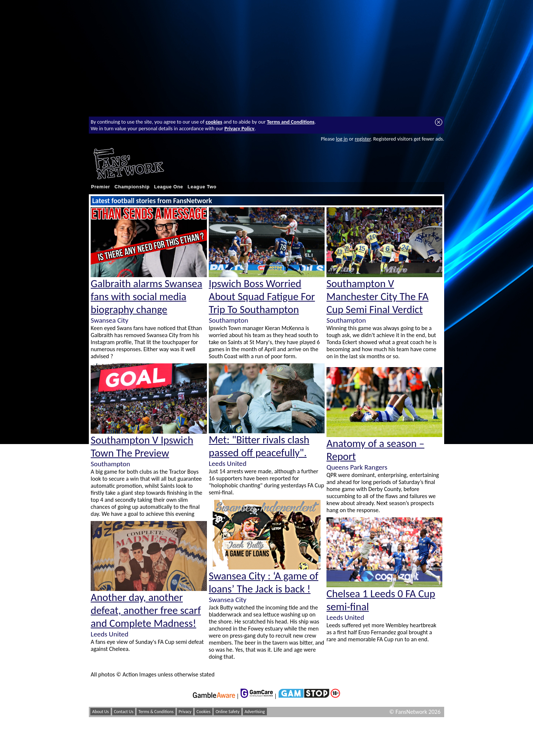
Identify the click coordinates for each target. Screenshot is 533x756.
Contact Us (124, 712)
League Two (202, 187)
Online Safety (227, 712)
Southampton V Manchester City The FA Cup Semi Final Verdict (378, 297)
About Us (100, 712)
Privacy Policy (239, 128)
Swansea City (110, 320)
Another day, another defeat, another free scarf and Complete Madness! (146, 610)
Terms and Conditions (291, 122)
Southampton (110, 464)
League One (168, 187)
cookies (214, 122)
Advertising (255, 712)
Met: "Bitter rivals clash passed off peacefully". (259, 446)
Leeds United (110, 634)
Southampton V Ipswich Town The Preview (142, 447)
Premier (100, 187)
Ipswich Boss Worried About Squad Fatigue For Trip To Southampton (262, 297)
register (363, 139)
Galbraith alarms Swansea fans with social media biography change (146, 297)
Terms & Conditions (156, 712)
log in (342, 139)
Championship (132, 187)
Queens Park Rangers (357, 467)
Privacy (185, 712)
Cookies (204, 712)
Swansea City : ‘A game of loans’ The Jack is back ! (264, 582)
